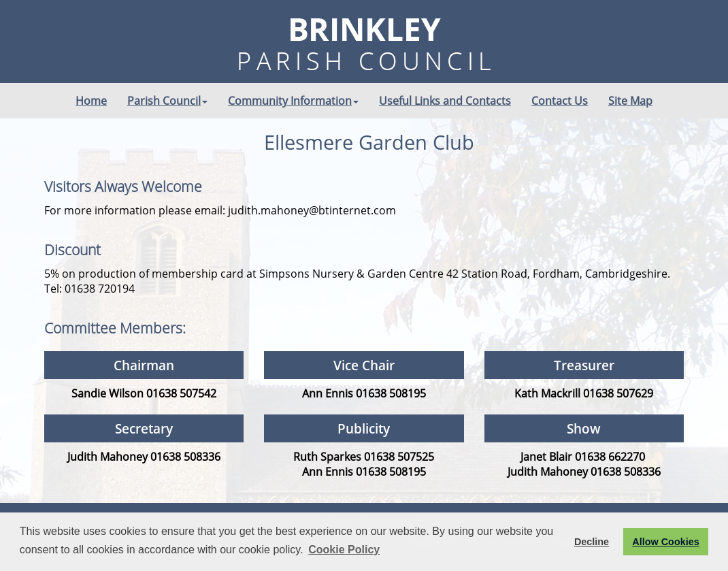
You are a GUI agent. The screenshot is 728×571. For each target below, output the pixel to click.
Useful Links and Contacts (445, 101)
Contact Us (560, 101)
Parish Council (167, 101)
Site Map (630, 101)
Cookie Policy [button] (344, 550)
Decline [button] (592, 542)
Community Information (293, 101)
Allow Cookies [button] (665, 542)
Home (91, 101)
